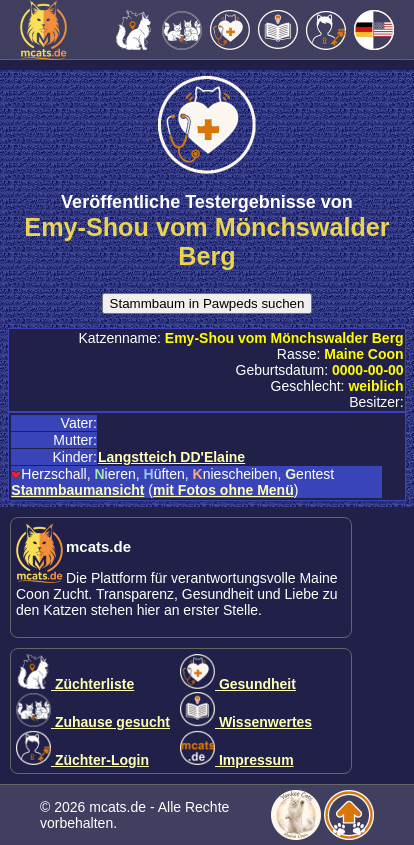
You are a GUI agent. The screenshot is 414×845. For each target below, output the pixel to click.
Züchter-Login (82, 760)
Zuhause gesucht (93, 722)
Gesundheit (238, 684)
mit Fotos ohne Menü (223, 490)
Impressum (237, 760)
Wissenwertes (246, 722)
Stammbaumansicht (77, 490)
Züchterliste (75, 684)
